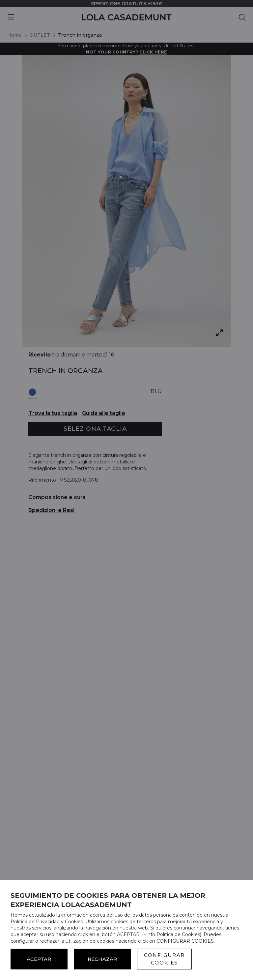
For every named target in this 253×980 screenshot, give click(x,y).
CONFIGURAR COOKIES (164, 959)
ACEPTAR (39, 959)
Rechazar (102, 959)
